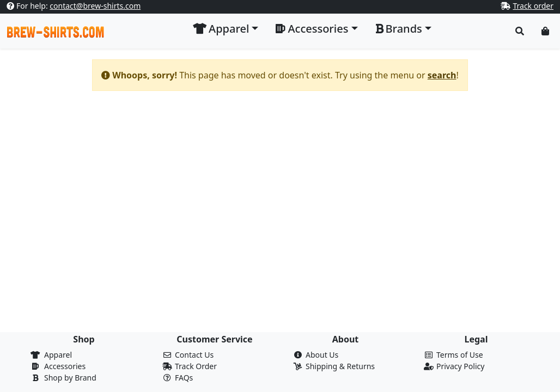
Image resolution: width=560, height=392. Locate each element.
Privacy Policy (460, 366)
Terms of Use (460, 355)
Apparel (58, 355)
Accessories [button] (312, 29)
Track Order (196, 366)
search (442, 75)
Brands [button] (399, 29)
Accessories (65, 366)
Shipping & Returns (340, 366)
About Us (322, 355)
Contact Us (194, 355)
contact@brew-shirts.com (95, 6)
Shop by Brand (70, 378)
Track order (533, 6)
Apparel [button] (221, 29)
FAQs (184, 378)
